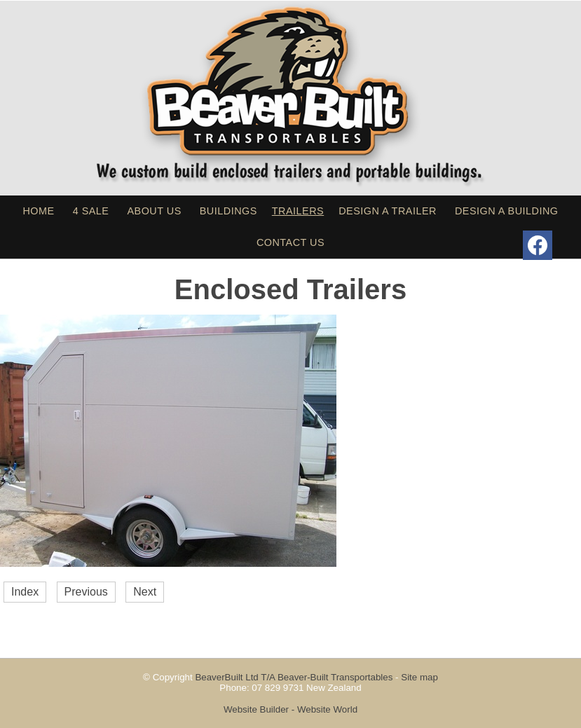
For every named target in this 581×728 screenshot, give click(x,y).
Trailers (298, 211)
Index (25, 592)
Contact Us (290, 242)
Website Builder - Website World (290, 709)
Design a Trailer (388, 211)
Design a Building (507, 211)
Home (38, 211)
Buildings (228, 211)
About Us (154, 211)
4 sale (91, 211)
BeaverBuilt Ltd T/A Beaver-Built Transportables (294, 677)
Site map (419, 677)
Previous (86, 592)
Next (145, 592)
